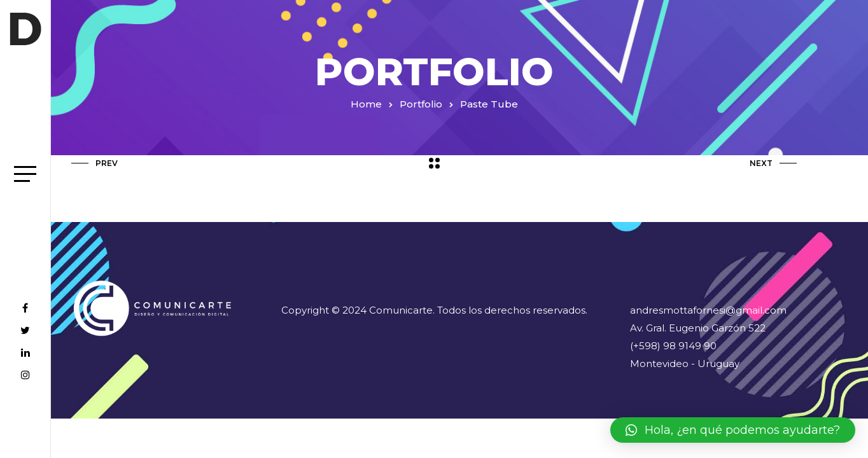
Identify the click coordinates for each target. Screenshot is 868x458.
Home (366, 104)
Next (773, 163)
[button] (733, 430)
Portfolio (421, 104)
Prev (94, 163)
